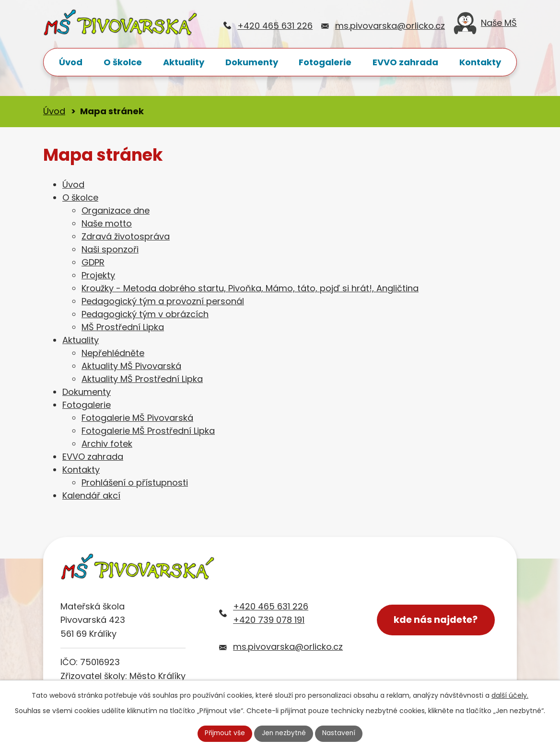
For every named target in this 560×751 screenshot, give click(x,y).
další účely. (510, 695)
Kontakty (480, 62)
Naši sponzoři (110, 249)
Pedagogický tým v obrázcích (145, 314)
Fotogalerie (325, 62)
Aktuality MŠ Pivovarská (131, 366)
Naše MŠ (485, 26)
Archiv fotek (107, 444)
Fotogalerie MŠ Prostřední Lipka (148, 431)
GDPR (93, 262)
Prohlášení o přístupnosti (135, 483)
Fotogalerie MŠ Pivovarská (137, 418)
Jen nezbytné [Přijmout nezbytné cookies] (284, 733)
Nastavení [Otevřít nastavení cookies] (340, 733)
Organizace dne (116, 210)
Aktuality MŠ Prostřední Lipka (142, 379)
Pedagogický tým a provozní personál (163, 301)
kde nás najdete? (436, 620)
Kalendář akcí (91, 495)
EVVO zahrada (405, 62)
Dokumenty (252, 62)
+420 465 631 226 (275, 26)
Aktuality (184, 62)
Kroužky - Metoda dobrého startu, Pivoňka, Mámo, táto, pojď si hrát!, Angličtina (250, 288)
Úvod (71, 62)
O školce (123, 62)
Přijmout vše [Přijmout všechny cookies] (224, 733)
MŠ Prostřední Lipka (123, 327)
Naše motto (107, 223)
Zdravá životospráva (126, 236)
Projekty (98, 275)
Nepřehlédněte (113, 353)
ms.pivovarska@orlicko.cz (390, 26)
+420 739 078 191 (269, 620)
